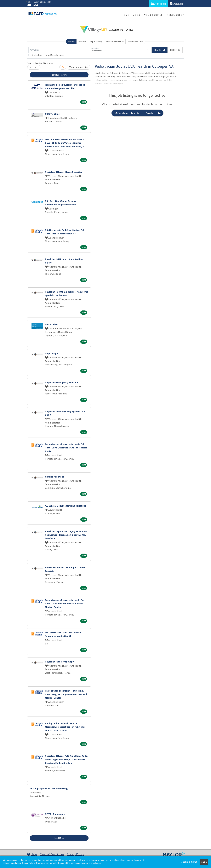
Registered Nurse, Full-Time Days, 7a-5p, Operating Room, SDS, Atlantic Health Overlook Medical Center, (67, 759)
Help (32, 854)
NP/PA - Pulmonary (55, 814)
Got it (204, 862)
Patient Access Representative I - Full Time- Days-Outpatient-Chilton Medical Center (66, 448)
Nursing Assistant (54, 477)
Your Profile (153, 15)
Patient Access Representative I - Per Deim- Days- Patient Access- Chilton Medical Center (65, 603)
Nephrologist (52, 353)
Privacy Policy (75, 854)
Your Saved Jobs (135, 42)
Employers (176, 4)
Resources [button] (174, 15)
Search (71, 42)
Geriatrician (51, 324)
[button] (175, 50)
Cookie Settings (189, 862)
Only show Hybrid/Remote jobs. (48, 55)
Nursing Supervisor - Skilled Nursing (49, 788)
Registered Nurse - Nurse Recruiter (64, 172)
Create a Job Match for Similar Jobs (137, 113)
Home (125, 15)
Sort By (33, 67)
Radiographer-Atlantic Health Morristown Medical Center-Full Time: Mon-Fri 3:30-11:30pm (65, 727)
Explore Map (96, 42)
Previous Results (59, 75)
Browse (82, 42)
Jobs (137, 15)
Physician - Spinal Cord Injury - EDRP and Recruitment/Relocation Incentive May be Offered (66, 535)
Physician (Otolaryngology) (60, 662)
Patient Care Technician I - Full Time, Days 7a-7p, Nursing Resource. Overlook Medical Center (66, 694)
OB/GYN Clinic (52, 114)
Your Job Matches (115, 42)
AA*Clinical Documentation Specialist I (65, 506)
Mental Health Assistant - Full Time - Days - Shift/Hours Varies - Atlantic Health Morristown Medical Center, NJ (65, 143)
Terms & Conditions (52, 854)
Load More (59, 838)
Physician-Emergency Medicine (61, 382)
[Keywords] (59, 50)
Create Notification (79, 67)
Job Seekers (158, 4)
